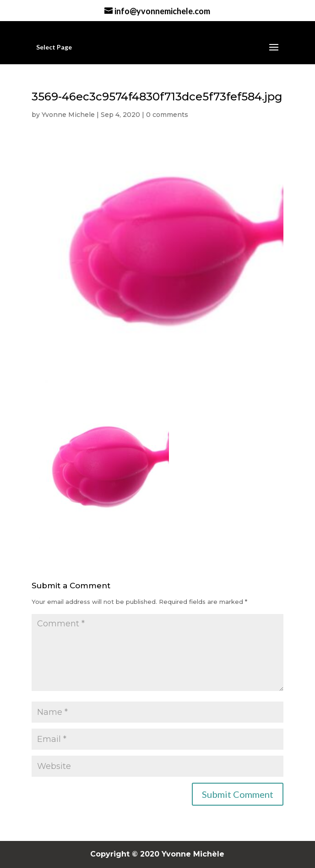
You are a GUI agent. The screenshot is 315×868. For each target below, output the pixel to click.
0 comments (167, 115)
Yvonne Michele (68, 115)
